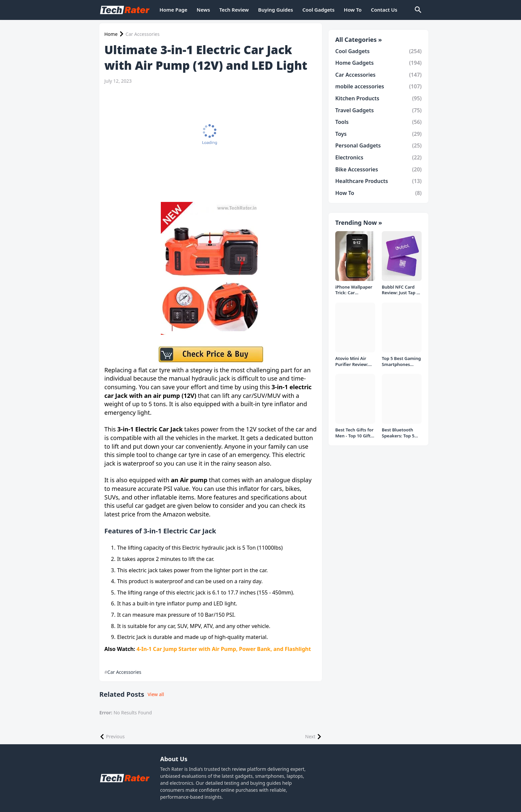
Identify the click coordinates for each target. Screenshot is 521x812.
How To (353, 10)
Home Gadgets (378, 63)
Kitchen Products (378, 98)
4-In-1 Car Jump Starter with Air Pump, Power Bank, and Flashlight (223, 649)
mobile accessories (378, 86)
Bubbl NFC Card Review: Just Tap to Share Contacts (401, 290)
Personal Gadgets (378, 145)
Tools (378, 122)
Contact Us (384, 10)
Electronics (378, 157)
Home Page (173, 10)
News (203, 10)
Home (111, 34)
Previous (115, 736)
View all (156, 694)
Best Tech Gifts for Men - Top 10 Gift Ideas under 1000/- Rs (355, 433)
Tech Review (234, 10)
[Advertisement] (209, 139)
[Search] (418, 10)
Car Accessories (143, 34)
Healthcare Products (378, 181)
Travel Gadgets (378, 110)
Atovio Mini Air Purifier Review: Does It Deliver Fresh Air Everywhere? (352, 361)
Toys (378, 134)
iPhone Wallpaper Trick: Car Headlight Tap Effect (354, 290)
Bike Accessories (378, 169)
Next (310, 736)
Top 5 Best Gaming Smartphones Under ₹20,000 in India (401, 361)
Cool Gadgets (318, 10)
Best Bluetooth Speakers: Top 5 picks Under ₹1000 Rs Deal (401, 433)
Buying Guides (276, 10)
